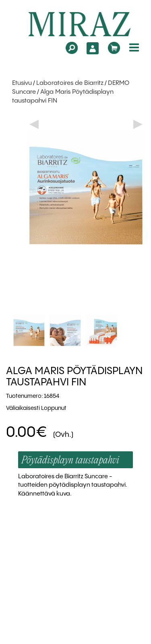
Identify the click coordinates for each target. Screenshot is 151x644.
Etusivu (22, 83)
